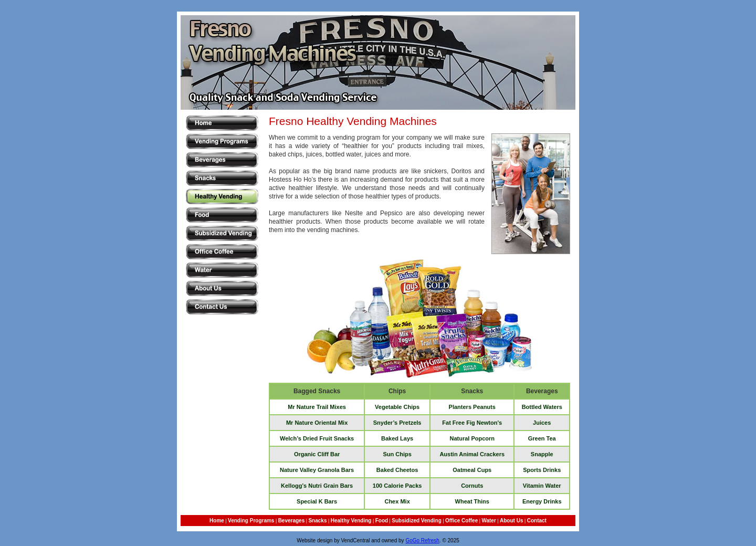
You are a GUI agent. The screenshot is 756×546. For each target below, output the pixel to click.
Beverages (292, 521)
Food (382, 521)
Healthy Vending (351, 521)
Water (489, 521)
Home (217, 521)
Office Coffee (461, 521)
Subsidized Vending (416, 521)
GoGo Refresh (422, 540)
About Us (511, 521)
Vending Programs (251, 521)
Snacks (317, 521)
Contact (537, 521)
